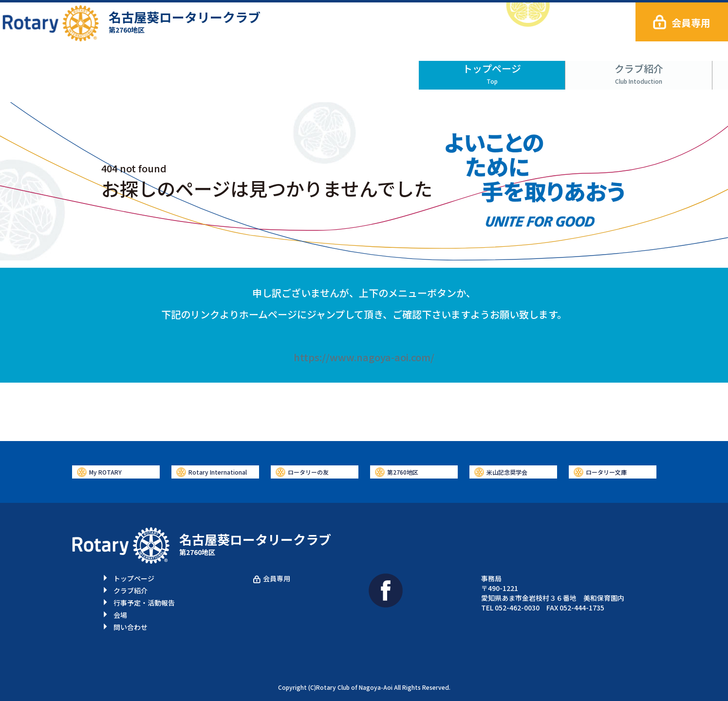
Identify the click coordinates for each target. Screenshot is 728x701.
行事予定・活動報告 (364, 71)
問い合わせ (655, 71)
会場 (510, 71)
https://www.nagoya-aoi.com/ (364, 357)
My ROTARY (105, 472)
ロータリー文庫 (606, 472)
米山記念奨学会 (507, 472)
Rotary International (218, 472)
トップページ (73, 71)
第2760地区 (403, 472)
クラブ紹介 (218, 71)
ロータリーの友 (308, 472)
